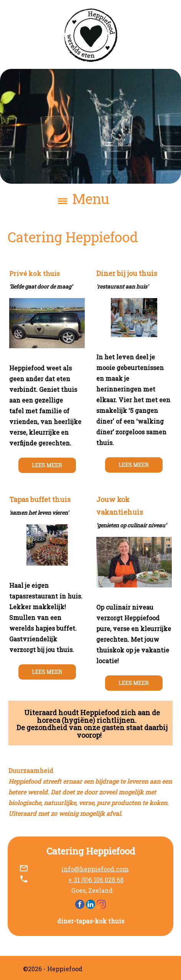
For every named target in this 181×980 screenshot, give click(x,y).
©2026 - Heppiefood (53, 969)
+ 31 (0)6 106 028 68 (96, 880)
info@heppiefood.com (95, 869)
